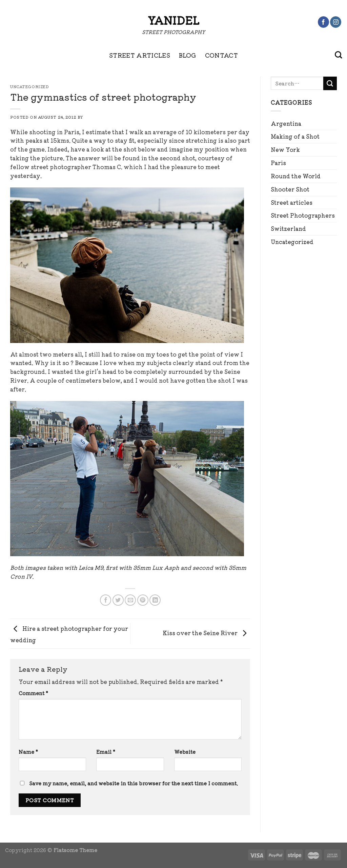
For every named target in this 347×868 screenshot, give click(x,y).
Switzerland (288, 228)
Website (185, 752)
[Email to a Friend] (130, 600)
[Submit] (330, 83)
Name (28, 752)
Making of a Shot (295, 136)
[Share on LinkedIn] (155, 600)
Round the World (296, 176)
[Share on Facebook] (106, 600)
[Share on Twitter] (118, 600)
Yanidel (173, 20)
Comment (33, 693)
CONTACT (222, 55)
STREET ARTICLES (140, 55)
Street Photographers (303, 215)
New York (285, 149)
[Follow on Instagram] (336, 22)
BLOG (187, 55)
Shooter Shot (290, 189)
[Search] (338, 55)
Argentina (286, 123)
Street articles (292, 202)
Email (106, 752)
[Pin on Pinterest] (143, 600)
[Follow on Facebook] (323, 22)
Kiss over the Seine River (206, 632)
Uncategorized (292, 242)
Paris (278, 163)
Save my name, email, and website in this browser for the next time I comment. (134, 783)
